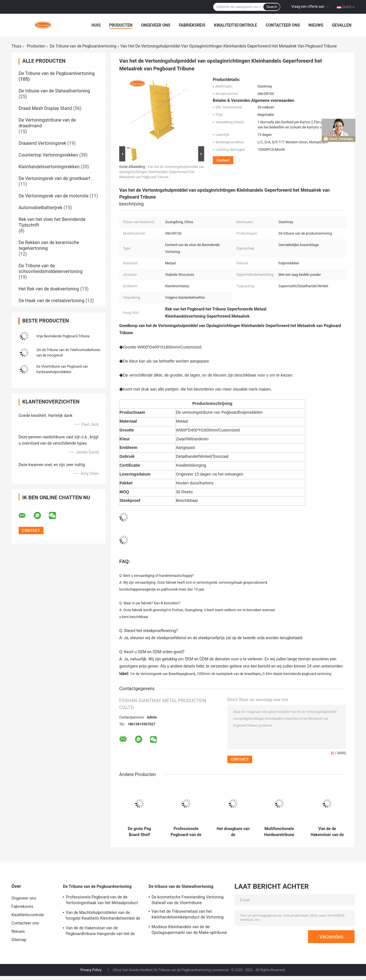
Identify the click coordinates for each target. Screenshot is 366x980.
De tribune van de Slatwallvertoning (54, 91)
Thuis (16, 46)
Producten (121, 25)
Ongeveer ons (156, 25)
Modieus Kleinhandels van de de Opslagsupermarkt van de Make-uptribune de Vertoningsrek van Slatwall (189, 930)
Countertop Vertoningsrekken (48, 155)
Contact (223, 160)
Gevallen (342, 25)
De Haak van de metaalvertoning (51, 301)
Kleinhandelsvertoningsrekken (49, 167)
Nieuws (316, 25)
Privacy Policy (91, 970)
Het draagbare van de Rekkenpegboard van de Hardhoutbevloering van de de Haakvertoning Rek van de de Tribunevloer (233, 832)
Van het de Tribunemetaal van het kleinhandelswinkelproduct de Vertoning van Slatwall (188, 915)
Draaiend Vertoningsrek (42, 143)
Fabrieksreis (192, 25)
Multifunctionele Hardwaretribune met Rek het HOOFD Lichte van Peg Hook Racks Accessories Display (279, 832)
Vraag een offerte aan (308, 7)
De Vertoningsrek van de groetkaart (54, 178)
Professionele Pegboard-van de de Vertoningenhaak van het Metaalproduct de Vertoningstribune (186, 832)
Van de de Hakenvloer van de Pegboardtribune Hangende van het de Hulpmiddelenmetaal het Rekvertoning (327, 832)
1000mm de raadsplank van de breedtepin (229, 674)
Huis (96, 25)
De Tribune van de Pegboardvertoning (83, 46)
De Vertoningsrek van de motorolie (54, 196)
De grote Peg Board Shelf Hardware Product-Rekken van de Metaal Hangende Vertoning (139, 832)
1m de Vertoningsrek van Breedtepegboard (162, 674)
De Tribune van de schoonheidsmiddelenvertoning (50, 269)
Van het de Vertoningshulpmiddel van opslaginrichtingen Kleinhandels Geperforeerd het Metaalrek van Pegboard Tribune (162, 172)
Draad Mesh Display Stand (45, 108)
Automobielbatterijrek (40, 208)
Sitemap (19, 940)
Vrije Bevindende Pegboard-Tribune (63, 336)
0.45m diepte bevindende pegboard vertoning (297, 674)
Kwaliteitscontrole (235, 25)
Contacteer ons (283, 25)
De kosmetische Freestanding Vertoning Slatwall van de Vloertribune (188, 900)
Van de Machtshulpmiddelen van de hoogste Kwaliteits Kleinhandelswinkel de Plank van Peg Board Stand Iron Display (103, 916)
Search (272, 7)
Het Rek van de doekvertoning (49, 289)
